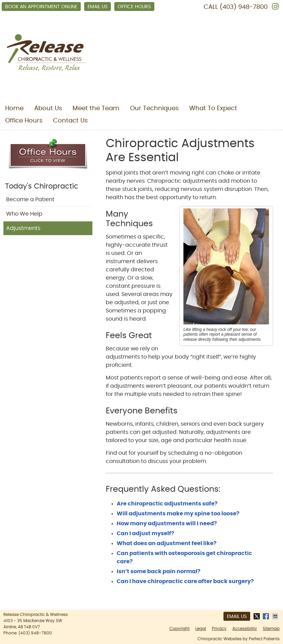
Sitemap (271, 629)
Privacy (219, 629)
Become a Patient (30, 199)
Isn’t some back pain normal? (159, 571)
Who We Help (24, 214)
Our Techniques (154, 108)
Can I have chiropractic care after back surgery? (185, 581)
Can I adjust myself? (145, 533)
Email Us (98, 7)
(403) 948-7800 (244, 7)
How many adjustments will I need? (167, 524)
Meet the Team (96, 108)
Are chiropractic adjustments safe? (167, 504)
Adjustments (23, 228)
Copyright (179, 629)
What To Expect (213, 108)
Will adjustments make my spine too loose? (178, 514)
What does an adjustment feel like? (167, 543)
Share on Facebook (267, 616)
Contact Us (70, 121)
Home (14, 108)
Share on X (257, 616)
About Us (48, 108)
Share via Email (276, 616)
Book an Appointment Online (41, 7)
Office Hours (134, 7)
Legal (201, 629)
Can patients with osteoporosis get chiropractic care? (184, 557)
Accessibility (245, 629)
